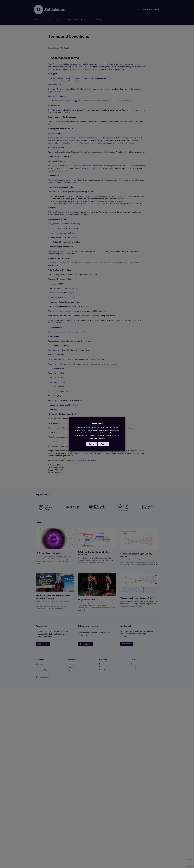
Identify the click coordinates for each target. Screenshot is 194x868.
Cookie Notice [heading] (97, 424)
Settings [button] (102, 438)
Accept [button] (104, 444)
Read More (93, 438)
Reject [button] (92, 444)
